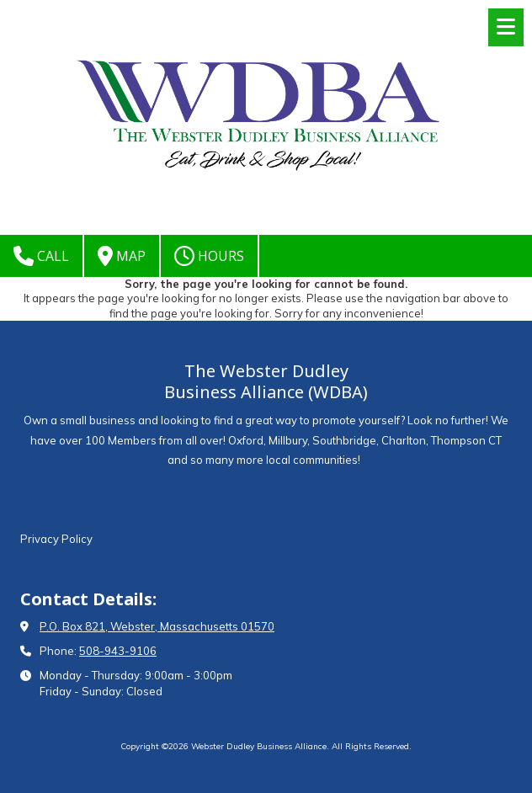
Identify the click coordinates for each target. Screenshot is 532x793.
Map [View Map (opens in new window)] (122, 256)
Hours (209, 256)
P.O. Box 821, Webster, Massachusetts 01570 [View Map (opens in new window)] (157, 626)
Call (41, 256)
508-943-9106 (118, 651)
